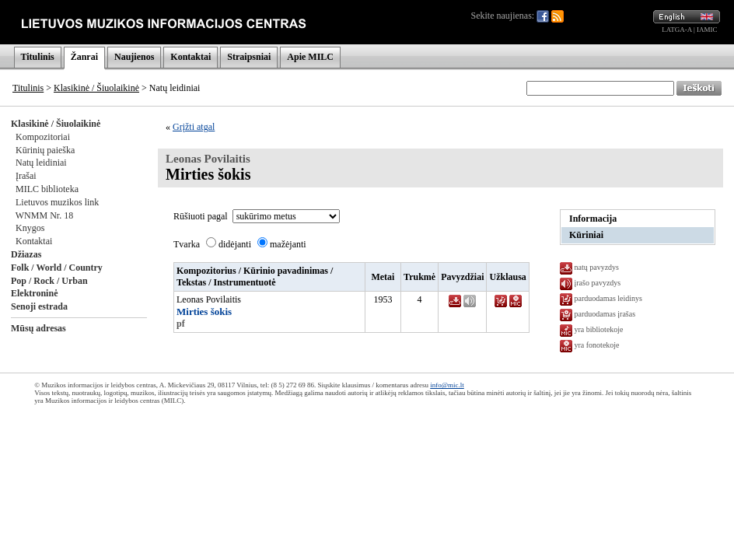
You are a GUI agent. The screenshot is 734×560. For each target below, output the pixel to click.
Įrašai (26, 176)
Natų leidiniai (41, 163)
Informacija (593, 219)
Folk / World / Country (57, 268)
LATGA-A (677, 30)
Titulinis (38, 57)
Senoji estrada (39, 306)
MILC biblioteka (47, 189)
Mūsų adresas (38, 328)
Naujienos (134, 57)
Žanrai (84, 57)
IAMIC (707, 30)
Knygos (30, 228)
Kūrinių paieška (45, 150)
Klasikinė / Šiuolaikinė (96, 88)
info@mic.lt (447, 385)
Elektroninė (34, 293)
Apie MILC (310, 57)
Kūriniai (586, 235)
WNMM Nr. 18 (44, 215)
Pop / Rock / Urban (49, 281)
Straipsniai (249, 57)
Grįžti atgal (194, 127)
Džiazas (26, 254)
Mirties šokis (204, 311)
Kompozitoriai (43, 137)
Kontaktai (190, 57)
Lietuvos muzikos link (57, 202)
